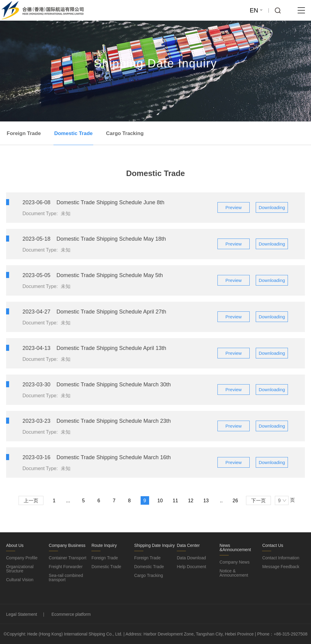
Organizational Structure (20, 569)
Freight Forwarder (66, 567)
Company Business (67, 545)
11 (176, 501)
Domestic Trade (73, 133)
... (68, 501)
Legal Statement (22, 614)
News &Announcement (235, 547)
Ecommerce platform (71, 614)
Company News (235, 562)
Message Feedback (281, 567)
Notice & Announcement (234, 573)
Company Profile (22, 558)
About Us (15, 545)
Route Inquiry (104, 545)
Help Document (191, 567)
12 (191, 501)
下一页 (258, 501)
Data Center (188, 545)
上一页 (31, 501)
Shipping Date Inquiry (155, 545)
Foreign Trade (24, 133)
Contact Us (273, 545)
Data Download (191, 558)
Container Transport (68, 558)
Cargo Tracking (125, 133)
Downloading (272, 207)
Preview (233, 207)
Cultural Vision (20, 580)
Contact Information (281, 558)
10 (160, 501)
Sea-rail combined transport (66, 578)
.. (221, 501)
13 (206, 501)
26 (235, 501)
